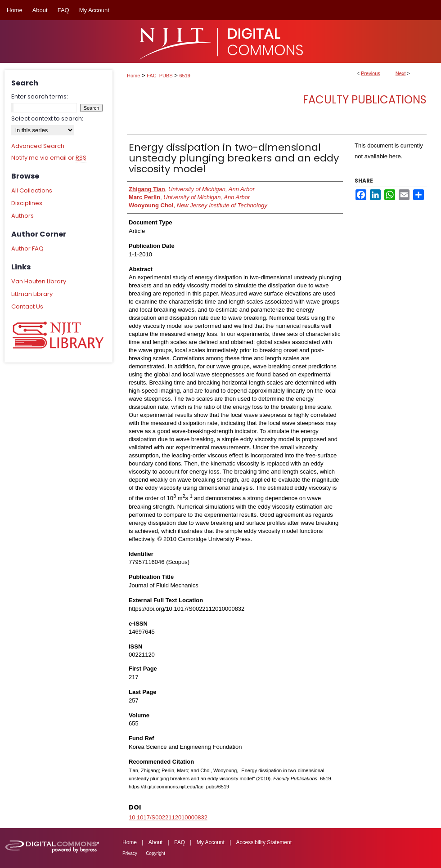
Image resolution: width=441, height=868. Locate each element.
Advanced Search (38, 146)
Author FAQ (27, 248)
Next (401, 73)
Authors (22, 216)
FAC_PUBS (160, 76)
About (155, 842)
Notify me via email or (49, 158)
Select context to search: (47, 119)
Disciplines (27, 203)
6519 (185, 76)
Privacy (130, 853)
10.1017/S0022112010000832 (168, 817)
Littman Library (32, 294)
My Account (211, 842)
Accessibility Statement (264, 842)
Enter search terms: (40, 96)
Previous (371, 73)
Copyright (155, 853)
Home (133, 76)
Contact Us (27, 306)
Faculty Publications (365, 100)
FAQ (180, 842)
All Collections (32, 190)
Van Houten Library (39, 281)
